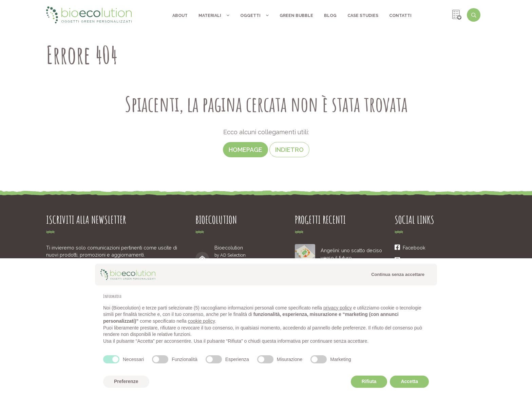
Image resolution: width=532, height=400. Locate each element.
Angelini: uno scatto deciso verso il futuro (351, 254)
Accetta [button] (409, 381)
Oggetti (254, 15)
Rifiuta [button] (369, 381)
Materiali (214, 15)
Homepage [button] (245, 150)
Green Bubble (296, 15)
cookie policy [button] (201, 321)
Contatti (400, 15)
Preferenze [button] (126, 381)
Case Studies (363, 15)
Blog (330, 15)
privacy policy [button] (338, 308)
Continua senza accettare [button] (398, 274)
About (180, 15)
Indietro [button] (289, 150)
